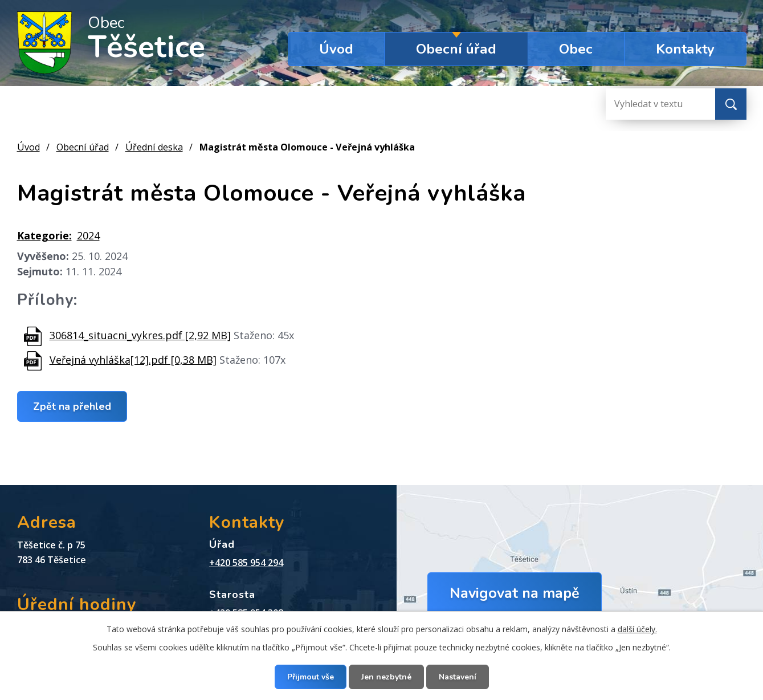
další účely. (637, 629)
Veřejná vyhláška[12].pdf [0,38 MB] (133, 360)
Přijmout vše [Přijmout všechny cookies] (311, 677)
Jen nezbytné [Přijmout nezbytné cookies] (386, 677)
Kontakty (685, 49)
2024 (88, 235)
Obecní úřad (456, 49)
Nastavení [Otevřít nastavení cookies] (458, 677)
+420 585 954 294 (246, 563)
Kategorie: (44, 235)
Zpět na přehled (72, 406)
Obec (576, 49)
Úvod (336, 49)
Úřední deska (154, 147)
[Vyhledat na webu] (651, 104)
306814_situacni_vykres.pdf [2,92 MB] (140, 335)
